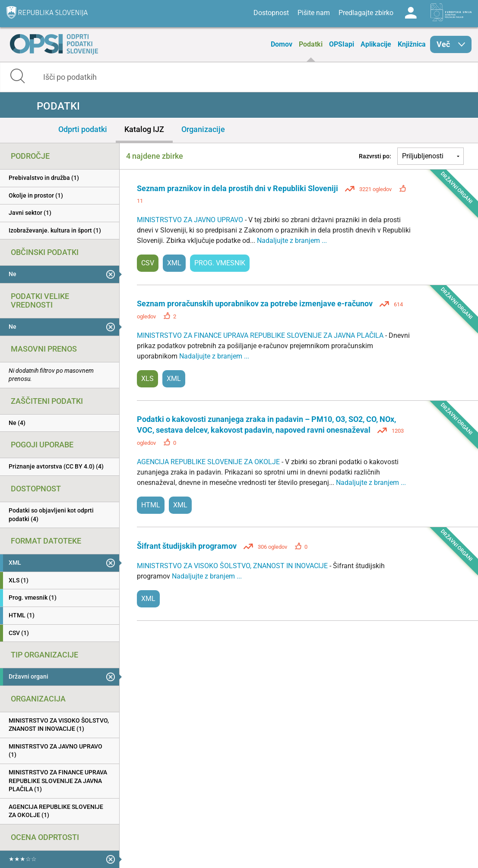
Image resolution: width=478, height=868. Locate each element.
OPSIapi (342, 44)
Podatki (311, 44)
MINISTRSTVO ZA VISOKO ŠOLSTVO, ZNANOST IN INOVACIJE (233, 566)
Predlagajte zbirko (366, 13)
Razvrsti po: (375, 156)
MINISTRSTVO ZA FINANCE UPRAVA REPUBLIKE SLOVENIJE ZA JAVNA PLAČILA (261, 335)
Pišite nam (314, 13)
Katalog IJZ (144, 129)
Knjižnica (412, 44)
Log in (411, 13)
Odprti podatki (83, 129)
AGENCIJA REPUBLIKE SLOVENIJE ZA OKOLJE (209, 462)
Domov (282, 44)
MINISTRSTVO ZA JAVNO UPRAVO (191, 220)
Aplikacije (376, 44)
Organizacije (203, 129)
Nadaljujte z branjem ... (292, 241)
